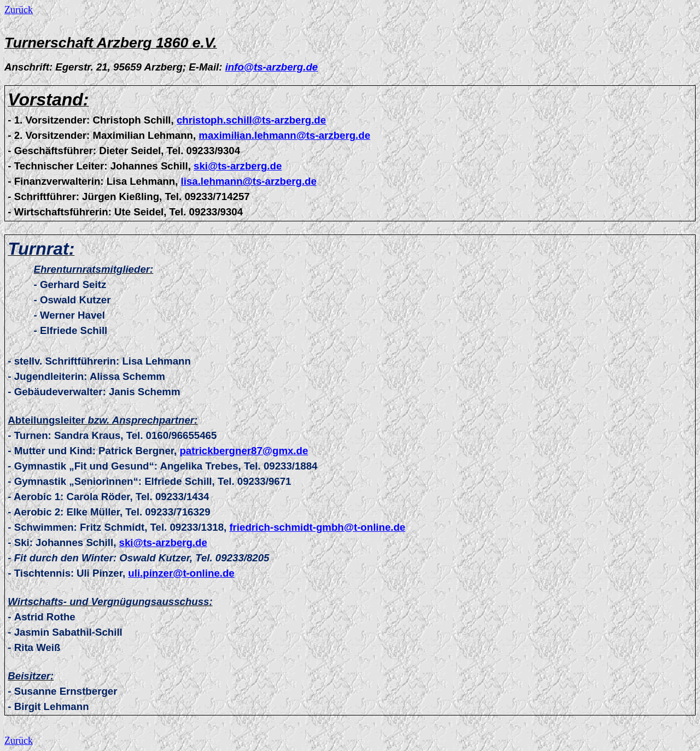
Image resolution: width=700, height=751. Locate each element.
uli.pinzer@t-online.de (181, 573)
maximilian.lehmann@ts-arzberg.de (284, 135)
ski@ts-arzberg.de (238, 166)
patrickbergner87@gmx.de (244, 451)
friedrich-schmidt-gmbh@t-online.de (317, 527)
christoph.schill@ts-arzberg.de (251, 120)
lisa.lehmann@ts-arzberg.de (249, 181)
